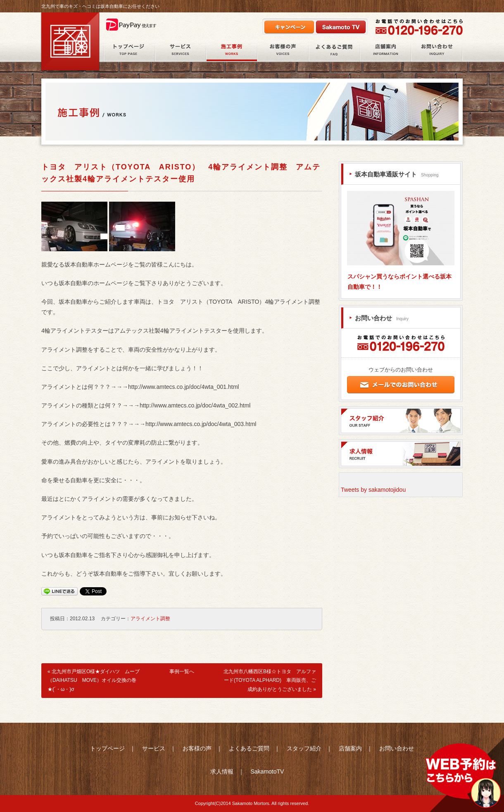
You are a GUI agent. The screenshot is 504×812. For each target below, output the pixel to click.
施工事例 (232, 51)
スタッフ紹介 (304, 748)
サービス (181, 51)
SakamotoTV (267, 772)
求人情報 (222, 772)
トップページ (107, 748)
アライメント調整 (150, 619)
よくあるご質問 (334, 51)
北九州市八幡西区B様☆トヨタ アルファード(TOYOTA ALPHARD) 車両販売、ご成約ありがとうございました (270, 680)
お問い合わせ (437, 51)
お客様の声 (283, 51)
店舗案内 (385, 51)
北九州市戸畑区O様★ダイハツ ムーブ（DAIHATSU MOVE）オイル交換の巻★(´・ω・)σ (94, 680)
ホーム (129, 51)
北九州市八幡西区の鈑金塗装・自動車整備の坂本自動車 (70, 42)
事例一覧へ (182, 672)
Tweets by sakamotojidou (373, 490)
